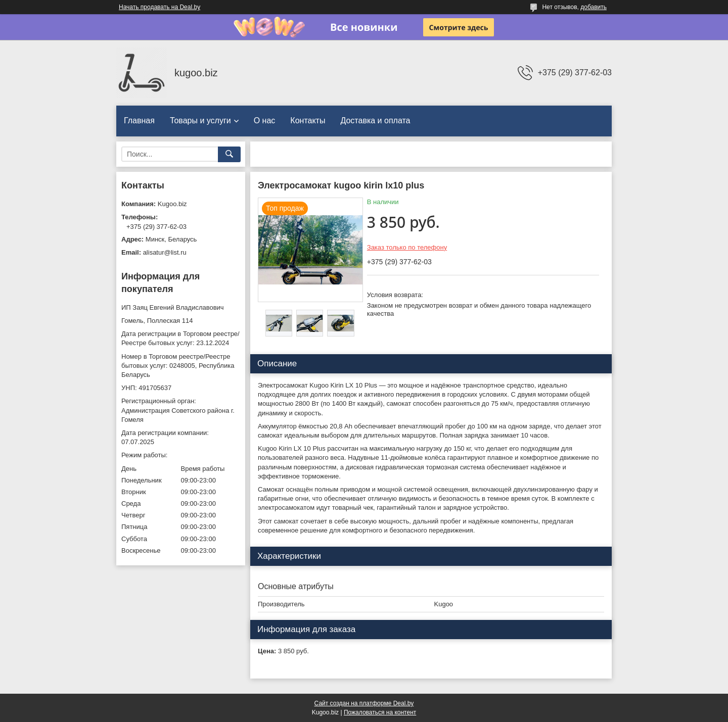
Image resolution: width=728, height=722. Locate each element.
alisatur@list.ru (165, 252)
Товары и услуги (200, 121)
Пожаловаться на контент (380, 712)
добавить (594, 7)
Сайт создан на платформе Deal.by (364, 703)
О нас (265, 121)
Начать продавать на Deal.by (160, 7)
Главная (139, 121)
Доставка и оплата (375, 121)
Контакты (308, 121)
